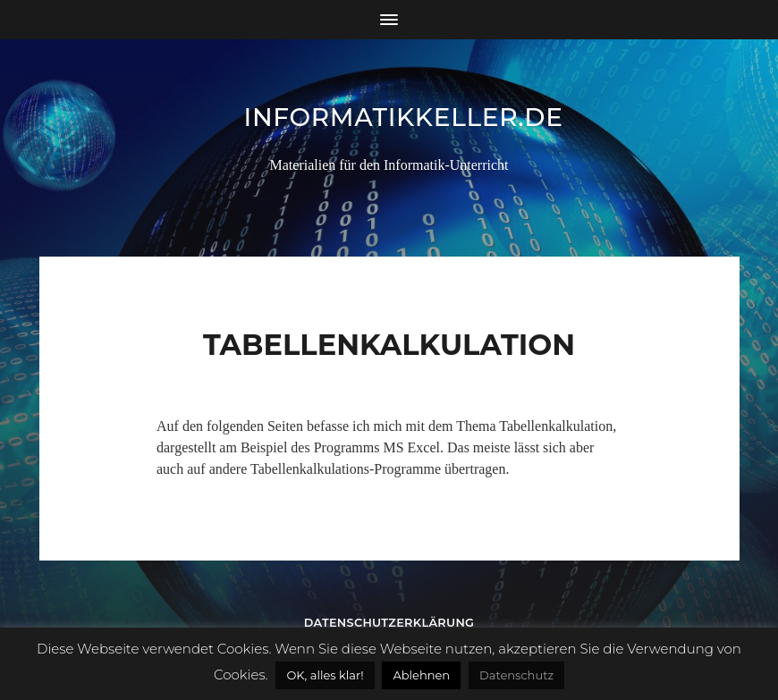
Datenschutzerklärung (389, 623)
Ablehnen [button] (421, 675)
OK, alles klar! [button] (325, 675)
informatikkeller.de (404, 117)
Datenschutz (516, 675)
